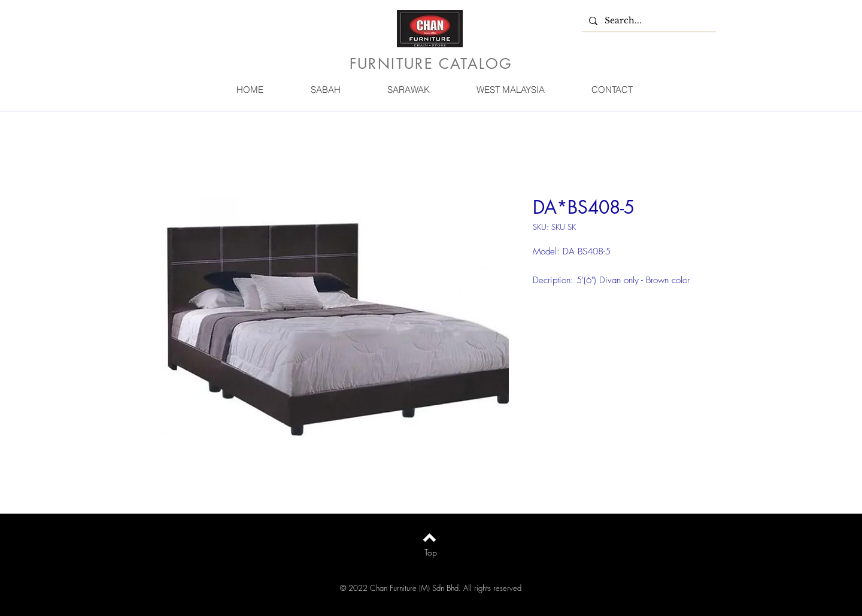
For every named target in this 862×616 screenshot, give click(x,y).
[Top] (431, 553)
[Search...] (648, 21)
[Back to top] (430, 538)
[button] (325, 89)
